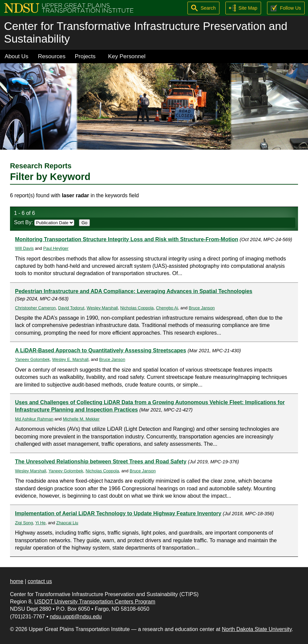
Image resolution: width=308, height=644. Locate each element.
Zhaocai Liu (67, 523)
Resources (52, 56)
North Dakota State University (257, 629)
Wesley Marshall (102, 308)
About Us (16, 56)
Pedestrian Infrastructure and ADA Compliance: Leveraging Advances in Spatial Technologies (134, 291)
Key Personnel (127, 56)
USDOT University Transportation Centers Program (95, 602)
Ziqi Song (24, 523)
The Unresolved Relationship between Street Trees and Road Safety (101, 462)
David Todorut (71, 308)
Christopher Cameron (35, 308)
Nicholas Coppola (137, 308)
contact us (40, 581)
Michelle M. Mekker (81, 419)
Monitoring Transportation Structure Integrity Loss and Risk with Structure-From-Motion (127, 239)
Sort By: (44, 222)
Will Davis (24, 248)
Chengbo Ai (167, 308)
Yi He (40, 523)
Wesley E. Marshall (70, 359)
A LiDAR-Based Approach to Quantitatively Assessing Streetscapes (101, 350)
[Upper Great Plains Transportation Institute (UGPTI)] (69, 7)
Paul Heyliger (56, 248)
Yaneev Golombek (32, 359)
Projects (85, 56)
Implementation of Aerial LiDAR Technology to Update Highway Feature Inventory (118, 513)
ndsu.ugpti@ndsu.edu (76, 617)
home (17, 581)
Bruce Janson (202, 308)
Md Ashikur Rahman (34, 419)
